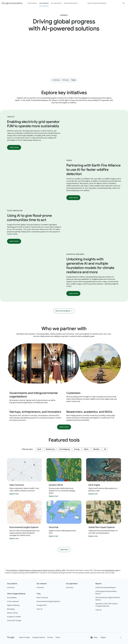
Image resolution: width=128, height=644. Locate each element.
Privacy (50, 637)
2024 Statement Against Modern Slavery (108, 599)
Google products (39, 637)
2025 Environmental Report (106, 588)
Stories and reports (71, 3)
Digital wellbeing (13, 605)
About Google (24, 637)
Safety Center (12, 613)
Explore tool (14, 494)
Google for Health (14, 617)
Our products (32, 3)
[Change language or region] (111, 637)
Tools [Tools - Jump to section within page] (73, 80)
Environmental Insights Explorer (48, 601)
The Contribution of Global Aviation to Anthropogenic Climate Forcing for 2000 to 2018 (36, 570)
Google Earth (42, 605)
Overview (11, 588)
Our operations (56, 3)
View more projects (64, 311)
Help (94, 637)
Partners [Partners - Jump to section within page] (66, 80)
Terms (58, 637)
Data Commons (42, 598)
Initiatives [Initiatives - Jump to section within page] (56, 80)
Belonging (11, 609)
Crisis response (13, 601)
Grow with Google (14, 621)
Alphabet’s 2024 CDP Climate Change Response (106, 605)
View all (39, 609)
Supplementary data (112, 570)
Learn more (14, 147)
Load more (64, 550)
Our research (44, 3)
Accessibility (12, 598)
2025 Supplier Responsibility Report (106, 593)
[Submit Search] (124, 3)
